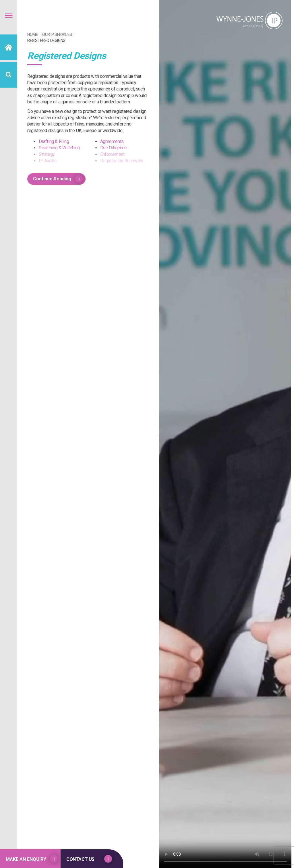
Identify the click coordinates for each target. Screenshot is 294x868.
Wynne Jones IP (249, 20)
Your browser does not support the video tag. (225, 434)
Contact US (80, 859)
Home (33, 34)
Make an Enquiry (26, 859)
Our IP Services (57, 34)
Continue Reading (52, 179)
